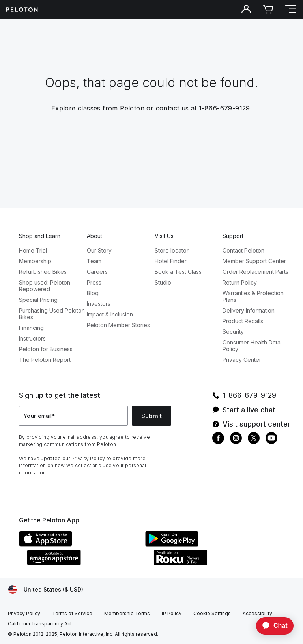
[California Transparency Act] (40, 624)
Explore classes (76, 108)
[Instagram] (236, 439)
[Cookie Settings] (212, 614)
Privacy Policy (88, 458)
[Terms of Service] (72, 614)
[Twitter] (254, 439)
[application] (271, 626)
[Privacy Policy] (24, 614)
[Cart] (268, 9)
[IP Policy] (172, 614)
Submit (151, 416)
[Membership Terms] (127, 614)
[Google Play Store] (204, 544)
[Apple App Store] (78, 544)
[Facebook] (218, 439)
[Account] (246, 9)
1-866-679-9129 (224, 108)
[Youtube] (271, 439)
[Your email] (73, 416)
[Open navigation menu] (290, 9)
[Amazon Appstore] (86, 563)
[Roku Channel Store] (212, 563)
